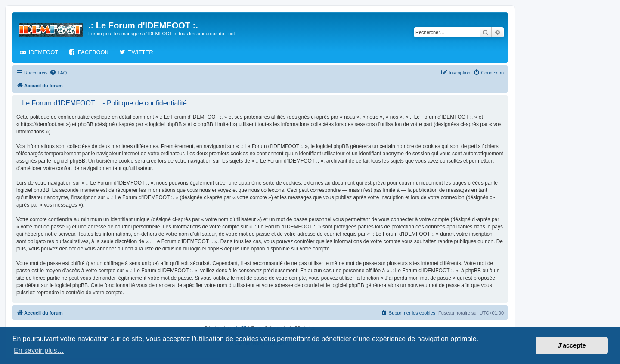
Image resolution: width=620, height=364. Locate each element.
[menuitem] (58, 73)
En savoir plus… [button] (39, 350)
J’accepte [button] (572, 345)
